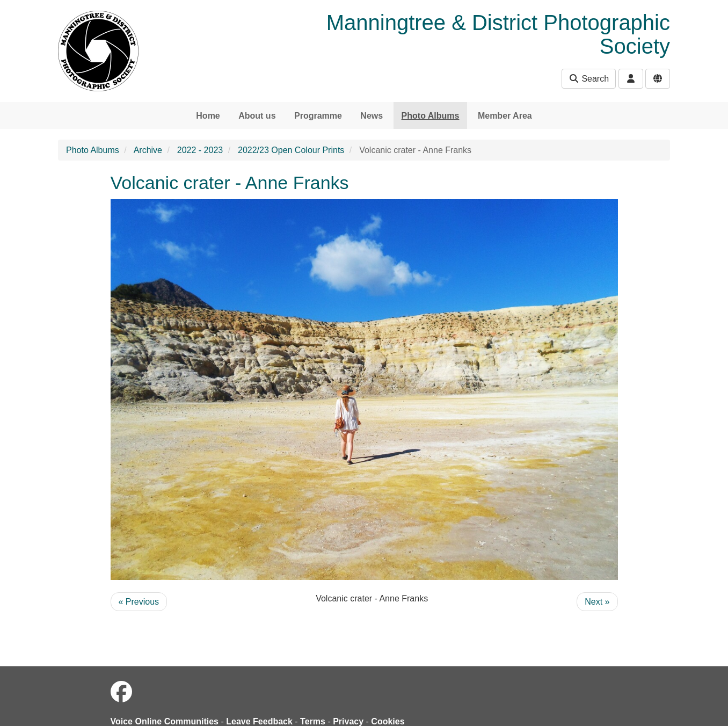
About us (257, 116)
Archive (148, 150)
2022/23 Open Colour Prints (291, 150)
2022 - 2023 (200, 150)
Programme (318, 116)
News (372, 116)
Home (208, 116)
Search (589, 79)
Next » (597, 602)
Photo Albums (431, 116)
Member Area (505, 116)
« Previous (139, 602)
